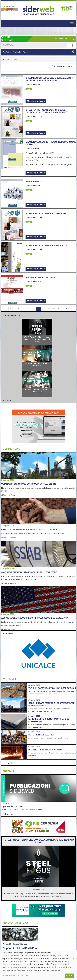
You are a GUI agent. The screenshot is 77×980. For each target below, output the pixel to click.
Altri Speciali (8, 814)
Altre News (8, 633)
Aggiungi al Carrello (36, 101)
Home (6, 59)
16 (18, 309)
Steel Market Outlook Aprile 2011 (46, 246)
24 (59, 309)
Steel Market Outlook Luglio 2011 (46, 214)
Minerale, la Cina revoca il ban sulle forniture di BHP (30, 530)
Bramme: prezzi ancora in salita (45, 750)
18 (29, 309)
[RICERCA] (72, 45)
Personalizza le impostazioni (15, 976)
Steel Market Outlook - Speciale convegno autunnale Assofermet (47, 111)
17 (24, 309)
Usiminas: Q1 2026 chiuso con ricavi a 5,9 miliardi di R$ (29, 484)
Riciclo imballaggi (16, 923)
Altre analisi (8, 763)
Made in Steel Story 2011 (40, 278)
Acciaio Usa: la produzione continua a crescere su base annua (35, 618)
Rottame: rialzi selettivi (41, 735)
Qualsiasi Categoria (63, 66)
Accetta (69, 976)
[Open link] (10, 8)
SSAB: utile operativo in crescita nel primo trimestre (29, 572)
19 (34, 309)
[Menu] (72, 23)
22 (49, 309)
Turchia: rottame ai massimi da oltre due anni (52, 688)
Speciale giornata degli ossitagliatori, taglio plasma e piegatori (49, 79)
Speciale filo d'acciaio (12, 807)
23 (54, 309)
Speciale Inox (33, 182)
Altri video (7, 400)
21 (44, 309)
